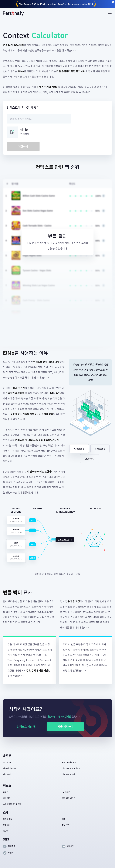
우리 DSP (7, 762)
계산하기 (23, 146)
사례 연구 (7, 798)
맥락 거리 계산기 (69, 798)
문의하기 (7, 825)
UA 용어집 (66, 792)
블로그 (6, 792)
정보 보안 (66, 825)
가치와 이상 (8, 819)
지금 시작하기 (65, 726)
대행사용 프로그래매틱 (71, 768)
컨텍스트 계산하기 (27, 726)
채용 (64, 819)
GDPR (6, 831)
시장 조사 (7, 774)
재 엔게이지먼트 (9, 768)
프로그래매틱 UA (69, 762)
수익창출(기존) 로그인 (12, 804)
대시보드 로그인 (68, 774)
